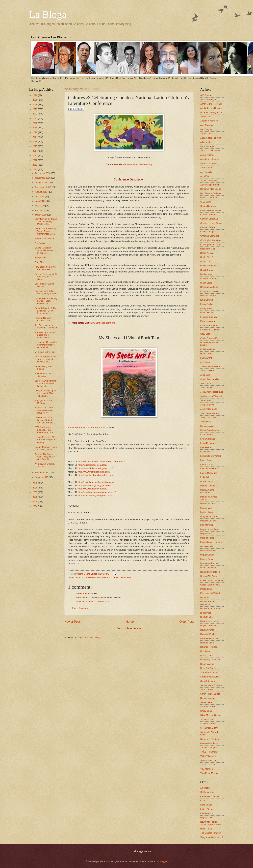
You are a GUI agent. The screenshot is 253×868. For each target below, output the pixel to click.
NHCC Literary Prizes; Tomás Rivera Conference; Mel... (45, 231)
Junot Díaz (206, 422)
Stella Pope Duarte (209, 728)
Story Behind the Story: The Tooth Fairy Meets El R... (46, 222)
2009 (35, 483)
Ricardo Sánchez (209, 634)
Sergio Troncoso (208, 698)
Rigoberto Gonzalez (210, 638)
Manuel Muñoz (207, 482)
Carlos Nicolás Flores (211, 210)
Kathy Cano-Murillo (209, 430)
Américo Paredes (209, 163)
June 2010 (40, 201)
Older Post (186, 622)
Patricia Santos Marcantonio (208, 603)
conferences (90, 577)
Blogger (163, 861)
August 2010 (41, 192)
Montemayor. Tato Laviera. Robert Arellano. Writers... (45, 420)
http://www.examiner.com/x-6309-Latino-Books (101, 462)
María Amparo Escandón (207, 491)
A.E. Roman (206, 95)
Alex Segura (206, 129)
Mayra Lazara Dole (209, 529)
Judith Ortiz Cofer (209, 417)
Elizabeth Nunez (208, 296)
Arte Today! (40, 243)
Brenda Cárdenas (209, 197)
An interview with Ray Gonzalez (45, 465)
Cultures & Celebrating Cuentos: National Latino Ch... (45, 383)
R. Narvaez (206, 613)
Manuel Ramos (208, 486)
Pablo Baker (206, 589)
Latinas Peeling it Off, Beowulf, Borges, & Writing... (45, 440)
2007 (35, 492)
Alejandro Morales (209, 121)
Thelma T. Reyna (208, 748)
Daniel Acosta (207, 253)
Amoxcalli (205, 788)
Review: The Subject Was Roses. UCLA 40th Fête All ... (45, 457)
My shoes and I (104, 577)
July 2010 (40, 196)
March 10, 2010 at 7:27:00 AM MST (92, 602)
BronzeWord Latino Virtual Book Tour (87, 428)
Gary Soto (205, 334)
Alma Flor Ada (207, 146)
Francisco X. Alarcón (210, 330)
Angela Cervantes (209, 181)
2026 (35, 95)
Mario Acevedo (207, 504)
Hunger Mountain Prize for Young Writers (46, 448)
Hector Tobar (206, 353)
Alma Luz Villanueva (210, 151)
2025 (35, 100)
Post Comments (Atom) (89, 638)
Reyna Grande (207, 630)
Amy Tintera (206, 168)
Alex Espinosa (207, 125)
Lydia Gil (205, 477)
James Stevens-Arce (210, 366)
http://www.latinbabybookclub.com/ (95, 475)
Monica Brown (207, 559)
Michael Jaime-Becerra (211, 542)
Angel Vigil (205, 176)
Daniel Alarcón (207, 257)
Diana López (206, 283)
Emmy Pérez (207, 308)
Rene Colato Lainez (88, 574)
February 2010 (42, 472)
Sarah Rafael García (210, 694)
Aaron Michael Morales (211, 104)
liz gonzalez (206, 452)
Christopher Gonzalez (211, 244)
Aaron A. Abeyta (208, 99)
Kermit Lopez (207, 435)
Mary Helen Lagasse (210, 517)
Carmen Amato (208, 215)
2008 (35, 488)
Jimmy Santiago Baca (211, 379)
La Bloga (48, 14)
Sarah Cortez (207, 689)
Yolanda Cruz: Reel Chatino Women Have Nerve (44, 410)
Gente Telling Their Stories (44, 368)
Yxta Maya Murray (209, 773)
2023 (35, 109)
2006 (35, 497)
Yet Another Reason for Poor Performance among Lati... (46, 345)
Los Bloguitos (207, 813)
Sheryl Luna (206, 711)
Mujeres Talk (206, 818)
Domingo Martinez (209, 287)
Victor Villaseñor (208, 756)
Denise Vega (206, 274)
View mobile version (129, 628)
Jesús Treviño (207, 371)
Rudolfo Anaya (207, 664)
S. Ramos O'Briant (209, 673)
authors (79, 577)
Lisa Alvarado (207, 447)
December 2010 (43, 173)
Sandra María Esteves (211, 685)
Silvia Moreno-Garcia (210, 715)
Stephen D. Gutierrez (210, 739)
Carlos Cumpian (208, 206)
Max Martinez (207, 525)
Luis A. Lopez (207, 464)
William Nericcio (208, 760)
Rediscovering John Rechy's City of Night (46, 292)
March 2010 (41, 215)
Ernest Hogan (207, 313)
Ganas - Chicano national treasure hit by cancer (45, 250)
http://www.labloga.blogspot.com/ (95, 485)
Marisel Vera (206, 508)
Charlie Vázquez (208, 232)
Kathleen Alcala (208, 426)
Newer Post (72, 622)
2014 (35, 151)
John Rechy (206, 388)
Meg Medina (206, 533)
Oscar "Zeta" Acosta (210, 585)
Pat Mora (205, 597)
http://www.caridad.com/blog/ (93, 489)
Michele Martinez (208, 551)
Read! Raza (206, 829)
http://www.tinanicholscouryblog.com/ (97, 482)
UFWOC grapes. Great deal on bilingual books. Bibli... (46, 359)
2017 (35, 137)
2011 (35, 165)
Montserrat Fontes (209, 563)
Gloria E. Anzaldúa (209, 338)
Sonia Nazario (207, 719)
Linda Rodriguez (208, 443)
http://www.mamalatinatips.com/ (94, 472)
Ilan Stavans (206, 358)
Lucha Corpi (206, 460)
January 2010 (42, 477)
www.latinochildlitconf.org (140, 164)
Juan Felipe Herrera (210, 413)
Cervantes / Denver (210, 796)
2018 (35, 132)
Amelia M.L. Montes (210, 159)
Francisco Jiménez (209, 325)
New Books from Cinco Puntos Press (46, 268)
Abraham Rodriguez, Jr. (212, 112)
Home (130, 622)
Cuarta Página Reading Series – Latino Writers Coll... (46, 301)
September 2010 (43, 187)
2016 (35, 142)
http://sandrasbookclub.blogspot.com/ (97, 492)
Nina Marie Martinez (210, 572)
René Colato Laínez (210, 621)
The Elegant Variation (211, 833)
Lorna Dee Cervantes (211, 456)
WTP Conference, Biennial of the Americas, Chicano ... (46, 430)
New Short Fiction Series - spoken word (210, 823)
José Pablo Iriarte (209, 409)
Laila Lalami (206, 805)
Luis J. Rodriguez (209, 473)
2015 (35, 146)
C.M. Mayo (206, 202)
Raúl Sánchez (207, 617)
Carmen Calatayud (209, 219)
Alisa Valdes (206, 142)
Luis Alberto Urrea (209, 469)
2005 (35, 502)
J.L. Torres (205, 362)
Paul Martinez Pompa (211, 609)
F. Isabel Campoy (209, 317)
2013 (35, 155)
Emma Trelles (207, 304)
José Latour (206, 400)
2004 (35, 506)
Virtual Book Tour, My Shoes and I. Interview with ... (45, 335)
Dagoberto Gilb (208, 249)
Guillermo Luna (208, 349)
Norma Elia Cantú (209, 576)
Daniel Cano (206, 261)
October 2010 (42, 183)
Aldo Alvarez (206, 117)
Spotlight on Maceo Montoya (44, 402)
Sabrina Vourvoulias (210, 677)
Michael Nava (207, 546)
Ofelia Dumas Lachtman (212, 580)
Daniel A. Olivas (84, 593)
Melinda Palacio (208, 538)
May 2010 (40, 206)
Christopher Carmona (211, 240)
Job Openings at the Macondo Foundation (46, 326)
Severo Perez (207, 702)
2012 (35, 160)
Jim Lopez (205, 375)
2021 (35, 118)
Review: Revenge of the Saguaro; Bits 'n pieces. (46, 277)
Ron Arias (205, 651)
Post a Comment (80, 608)
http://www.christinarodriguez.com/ (95, 468)
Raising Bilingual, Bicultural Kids (43, 319)
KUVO (203, 801)
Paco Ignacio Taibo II (210, 593)
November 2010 (43, 178)
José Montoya (207, 405)
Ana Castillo (206, 172)
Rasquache (40, 257)
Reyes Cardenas (208, 626)
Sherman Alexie (208, 707)
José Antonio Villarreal (211, 396)
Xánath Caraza (208, 765)
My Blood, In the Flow (45, 352)
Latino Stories (207, 809)
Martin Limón (207, 512)
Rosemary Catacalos (210, 660)
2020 (35, 123)
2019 (35, 128)
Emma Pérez (207, 300)
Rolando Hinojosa (209, 647)
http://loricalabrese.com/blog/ (93, 465)
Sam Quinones (207, 681)
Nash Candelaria (208, 568)
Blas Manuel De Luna (211, 193)
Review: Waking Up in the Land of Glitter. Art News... (45, 393)
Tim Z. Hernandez (209, 752)
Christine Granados (210, 236)
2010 (35, 169)
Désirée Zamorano (209, 279)
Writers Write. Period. (45, 239)
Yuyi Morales (207, 769)
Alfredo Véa (206, 134)
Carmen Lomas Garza (211, 223)
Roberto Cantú (207, 643)
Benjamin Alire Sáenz (211, 189)
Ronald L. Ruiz (207, 655)
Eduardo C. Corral (209, 291)
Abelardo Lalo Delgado (211, 108)
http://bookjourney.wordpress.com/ (95, 496)
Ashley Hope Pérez (210, 185)
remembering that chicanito (43, 375)
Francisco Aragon (209, 321)
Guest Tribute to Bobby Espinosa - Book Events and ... (46, 311)
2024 (35, 104)
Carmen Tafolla (208, 227)
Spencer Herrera (208, 724)
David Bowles (207, 270)
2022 (35, 114)
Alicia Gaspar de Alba (211, 138)
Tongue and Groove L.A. (212, 837)
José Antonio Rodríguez (212, 392)
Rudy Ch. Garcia (208, 668)
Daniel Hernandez (209, 266)
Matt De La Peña (208, 521)
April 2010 (40, 210)
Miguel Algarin (207, 555)
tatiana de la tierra (209, 743)
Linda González (208, 439)
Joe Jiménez (206, 383)
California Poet (207, 792)
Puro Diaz (39, 262)
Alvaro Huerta (207, 155)
